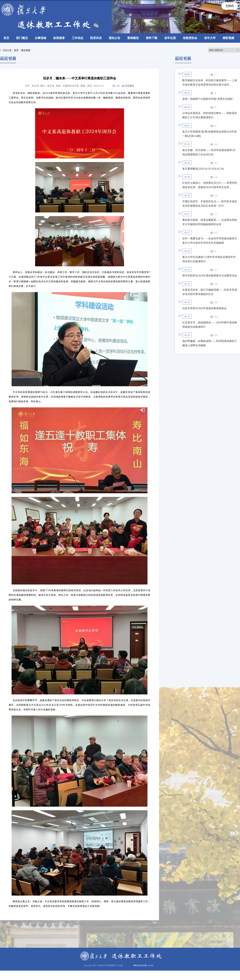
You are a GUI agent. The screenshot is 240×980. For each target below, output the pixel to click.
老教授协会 (190, 38)
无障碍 (230, 6)
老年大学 (210, 38)
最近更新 (26, 50)
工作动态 (77, 38)
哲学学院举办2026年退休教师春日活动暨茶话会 (210, 276)
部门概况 (22, 38)
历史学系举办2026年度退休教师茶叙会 (204, 308)
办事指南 (40, 38)
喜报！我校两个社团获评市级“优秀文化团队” (208, 99)
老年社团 (170, 38)
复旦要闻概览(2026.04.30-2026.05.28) (203, 169)
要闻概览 (133, 38)
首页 (6, 38)
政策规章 (59, 38)
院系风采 (96, 38)
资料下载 (152, 38)
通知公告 (115, 38)
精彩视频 (228, 38)
